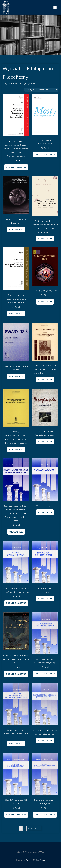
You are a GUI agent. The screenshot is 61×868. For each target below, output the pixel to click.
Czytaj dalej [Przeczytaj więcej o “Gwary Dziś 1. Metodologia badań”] (16, 376)
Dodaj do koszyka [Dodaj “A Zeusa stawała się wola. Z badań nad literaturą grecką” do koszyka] (16, 603)
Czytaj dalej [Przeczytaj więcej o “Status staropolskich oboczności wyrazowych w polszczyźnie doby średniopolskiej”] (45, 239)
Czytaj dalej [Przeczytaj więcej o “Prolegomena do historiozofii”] (45, 599)
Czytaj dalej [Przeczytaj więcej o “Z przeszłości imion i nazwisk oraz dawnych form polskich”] (16, 744)
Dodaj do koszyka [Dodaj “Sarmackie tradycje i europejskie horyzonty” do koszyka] (45, 674)
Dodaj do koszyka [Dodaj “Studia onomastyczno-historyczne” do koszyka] (45, 815)
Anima (29, 860)
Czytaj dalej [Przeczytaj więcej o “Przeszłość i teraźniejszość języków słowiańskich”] (45, 740)
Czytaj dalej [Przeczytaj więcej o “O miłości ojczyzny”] (45, 512)
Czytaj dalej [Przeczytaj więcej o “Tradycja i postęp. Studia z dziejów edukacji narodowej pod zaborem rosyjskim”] (45, 379)
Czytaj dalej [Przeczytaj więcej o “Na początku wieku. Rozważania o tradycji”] (45, 441)
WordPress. (40, 860)
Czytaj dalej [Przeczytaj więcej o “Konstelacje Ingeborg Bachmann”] (16, 229)
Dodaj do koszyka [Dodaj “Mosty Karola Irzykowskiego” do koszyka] (45, 155)
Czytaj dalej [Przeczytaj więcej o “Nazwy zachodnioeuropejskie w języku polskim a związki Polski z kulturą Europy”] (16, 449)
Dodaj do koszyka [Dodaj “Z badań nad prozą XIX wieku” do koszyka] (16, 815)
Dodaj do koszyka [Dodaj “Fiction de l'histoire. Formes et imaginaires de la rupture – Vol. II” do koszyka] (16, 674)
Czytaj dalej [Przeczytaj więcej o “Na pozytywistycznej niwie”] (45, 302)
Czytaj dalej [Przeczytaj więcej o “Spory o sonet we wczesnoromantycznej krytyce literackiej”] (16, 314)
